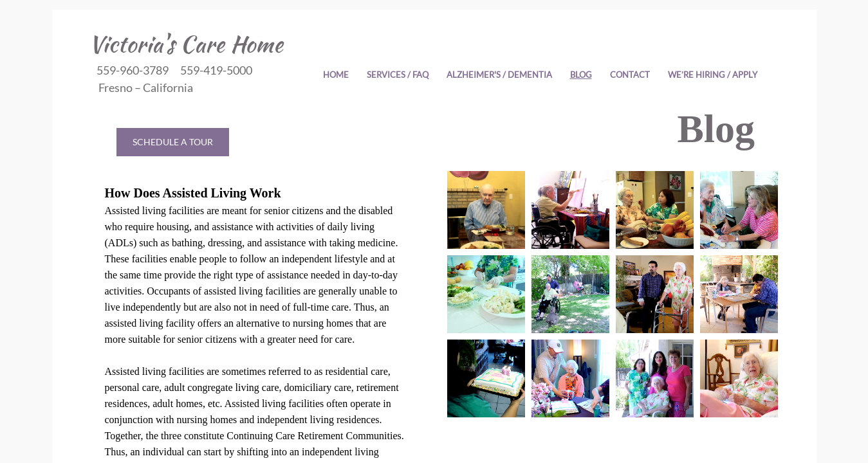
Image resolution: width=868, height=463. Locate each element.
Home (336, 75)
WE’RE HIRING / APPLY (713, 75)
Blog (581, 75)
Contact (630, 75)
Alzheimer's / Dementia (499, 75)
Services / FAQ (398, 75)
